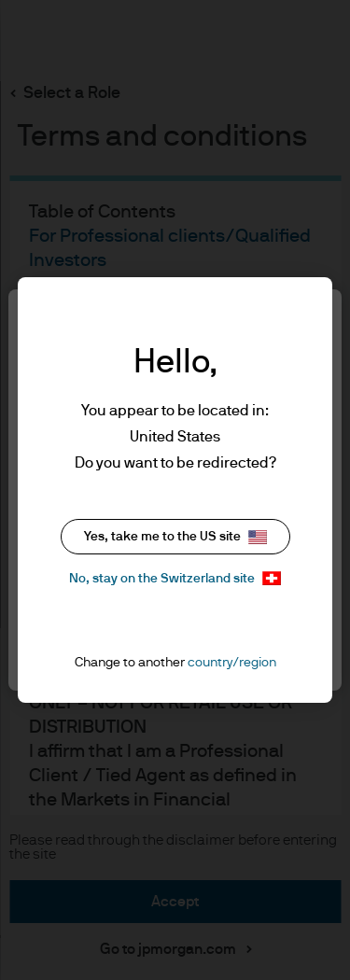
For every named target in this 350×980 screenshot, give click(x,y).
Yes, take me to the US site (175, 537)
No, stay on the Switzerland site (175, 578)
